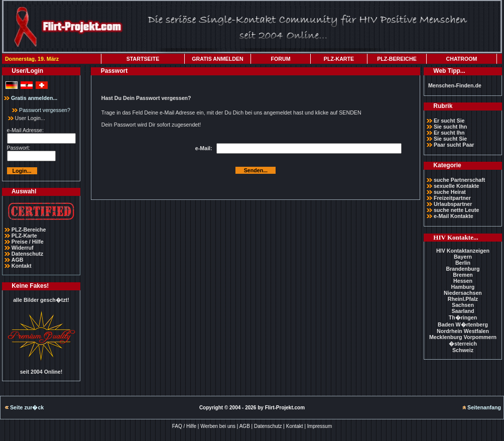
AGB (18, 260)
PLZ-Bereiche (29, 230)
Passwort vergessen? (41, 110)
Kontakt (22, 266)
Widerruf (23, 248)
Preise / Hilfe (28, 242)
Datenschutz (27, 254)
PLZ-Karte (24, 236)
